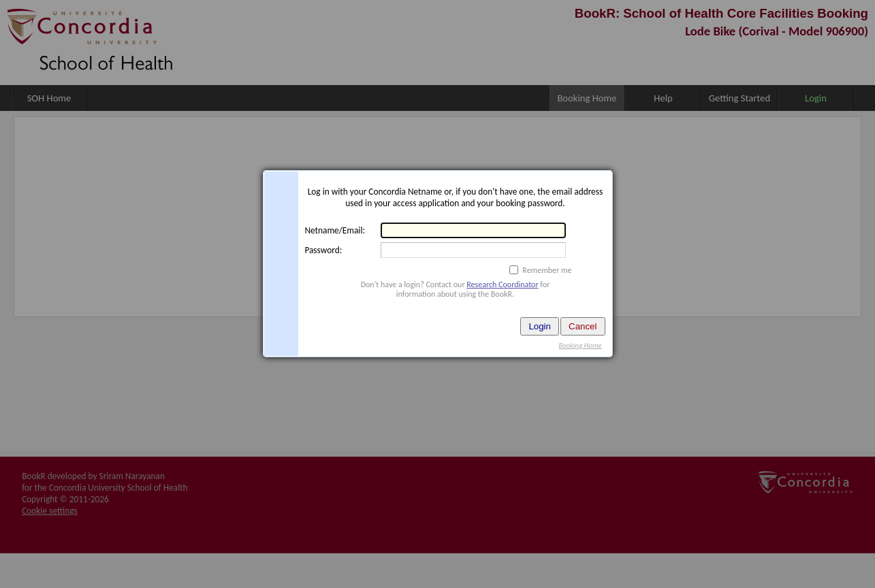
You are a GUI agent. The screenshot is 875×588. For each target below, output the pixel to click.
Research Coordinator (502, 284)
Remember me (547, 270)
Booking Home (580, 345)
